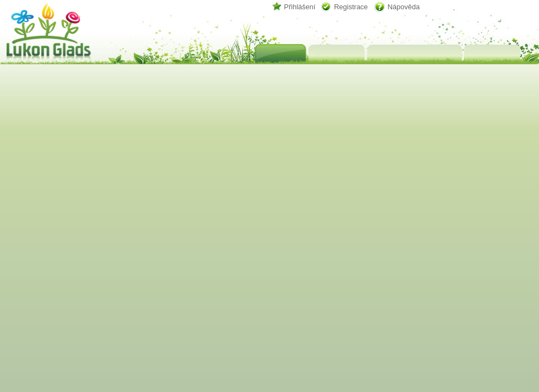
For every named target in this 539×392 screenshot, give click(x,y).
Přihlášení (300, 7)
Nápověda (404, 7)
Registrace (351, 7)
